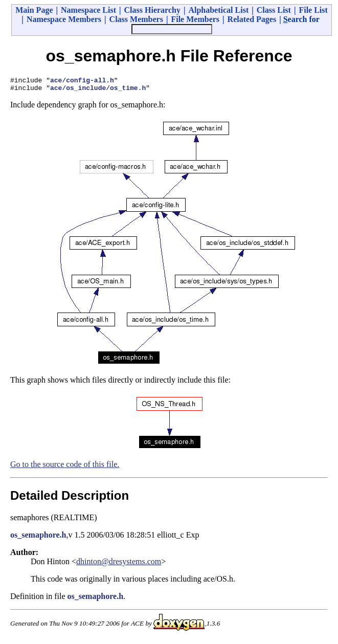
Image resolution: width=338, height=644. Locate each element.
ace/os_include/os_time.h (98, 91)
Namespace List (88, 10)
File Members (195, 19)
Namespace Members (64, 19)
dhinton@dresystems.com (119, 564)
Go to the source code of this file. (65, 467)
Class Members (136, 19)
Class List (274, 10)
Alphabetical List (218, 10)
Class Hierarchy (152, 10)
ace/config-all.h (82, 81)
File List (313, 10)
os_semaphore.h (38, 538)
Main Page (34, 10)
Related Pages (252, 19)
